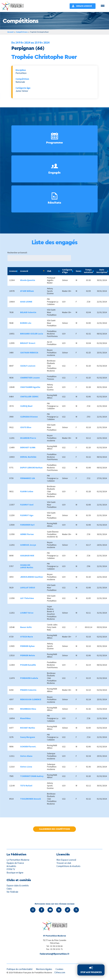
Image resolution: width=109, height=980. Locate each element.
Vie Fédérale (12, 892)
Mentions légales (44, 969)
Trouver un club (64, 863)
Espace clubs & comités (18, 885)
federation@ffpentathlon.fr (54, 954)
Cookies (59, 969)
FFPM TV (11, 869)
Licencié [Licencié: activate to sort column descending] (24, 271)
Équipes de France (15, 863)
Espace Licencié (84, 6)
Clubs (9, 889)
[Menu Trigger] (103, 6)
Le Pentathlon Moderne (18, 860)
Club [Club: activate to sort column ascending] (49, 271)
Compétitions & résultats (68, 866)
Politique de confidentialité (20, 969)
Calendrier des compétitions (54, 829)
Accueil (11, 32)
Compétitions (22, 32)
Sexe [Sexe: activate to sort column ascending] (78, 271)
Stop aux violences (91, 972)
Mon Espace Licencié (66, 860)
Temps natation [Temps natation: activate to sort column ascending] (88, 271)
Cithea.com (60, 972)
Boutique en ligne (15, 873)
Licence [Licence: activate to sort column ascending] (13, 271)
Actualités (11, 866)
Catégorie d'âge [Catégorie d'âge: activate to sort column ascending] (67, 271)
